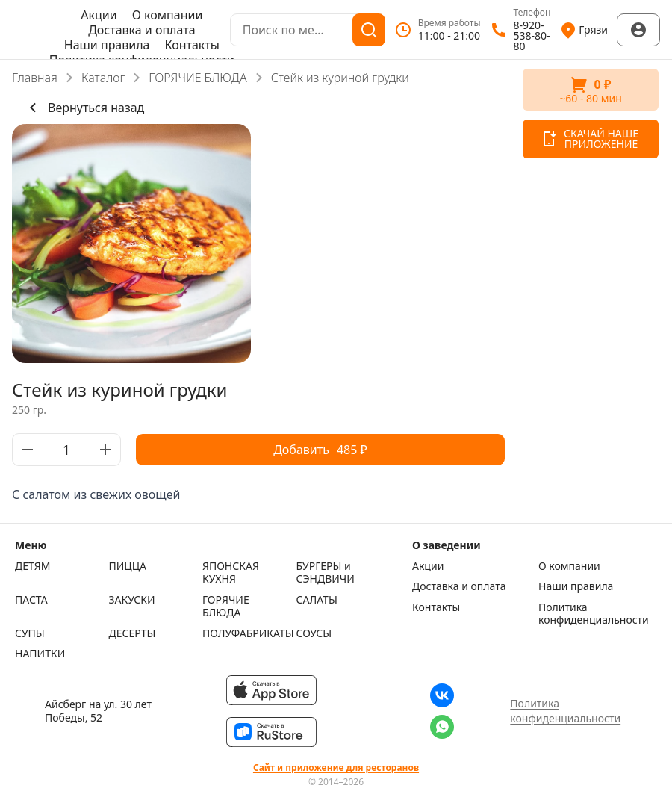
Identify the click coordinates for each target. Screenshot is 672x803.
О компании (168, 15)
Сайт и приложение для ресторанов (336, 768)
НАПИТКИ (40, 654)
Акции (99, 15)
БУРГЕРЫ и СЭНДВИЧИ (326, 573)
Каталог (103, 78)
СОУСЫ (314, 633)
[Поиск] (369, 30)
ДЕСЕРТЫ (133, 633)
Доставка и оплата (141, 30)
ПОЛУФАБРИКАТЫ (246, 633)
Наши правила (107, 45)
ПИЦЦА (128, 566)
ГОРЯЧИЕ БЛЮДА (197, 78)
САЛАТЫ (317, 600)
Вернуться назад (84, 108)
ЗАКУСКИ (132, 600)
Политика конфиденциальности (594, 614)
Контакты (192, 45)
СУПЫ (30, 633)
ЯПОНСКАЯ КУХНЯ (231, 573)
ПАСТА (31, 600)
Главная (35, 78)
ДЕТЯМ (32, 566)
